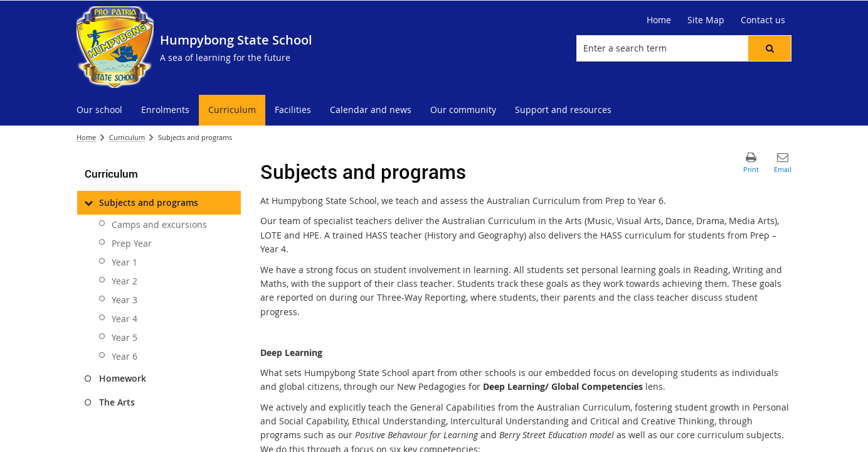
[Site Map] (706, 20)
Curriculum (127, 137)
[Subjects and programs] (88, 203)
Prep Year (132, 243)
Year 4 (124, 319)
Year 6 (124, 356)
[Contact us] (763, 20)
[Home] (659, 20)
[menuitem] (99, 110)
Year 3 (124, 300)
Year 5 (124, 337)
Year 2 (124, 281)
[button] (770, 48)
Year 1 (124, 262)
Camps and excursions (159, 224)
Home (86, 137)
